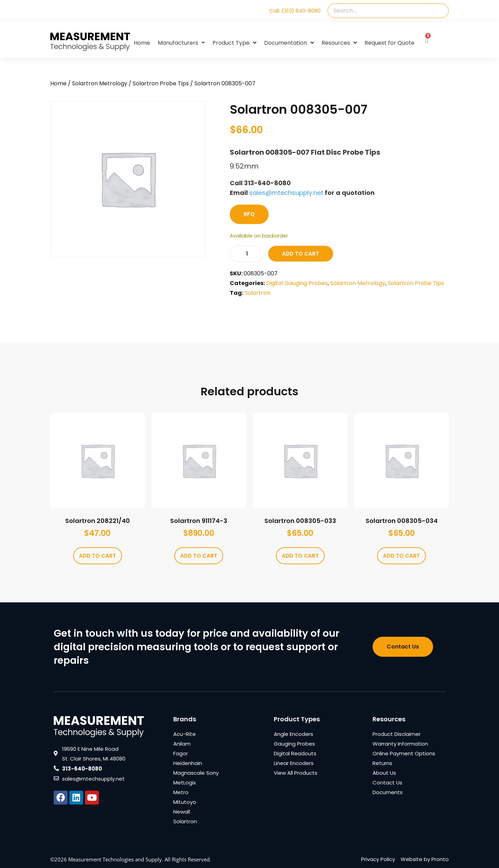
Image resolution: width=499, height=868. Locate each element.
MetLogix (185, 783)
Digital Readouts (295, 753)
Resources (339, 43)
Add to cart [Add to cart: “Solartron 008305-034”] (401, 556)
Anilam (182, 744)
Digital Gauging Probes (297, 283)
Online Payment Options (404, 753)
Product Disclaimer (397, 734)
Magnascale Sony (196, 773)
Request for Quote (389, 43)
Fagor (181, 753)
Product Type (234, 43)
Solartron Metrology (100, 83)
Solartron (257, 293)
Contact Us (387, 783)
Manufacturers (181, 43)
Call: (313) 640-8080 (295, 11)
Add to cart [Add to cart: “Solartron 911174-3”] (199, 556)
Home (142, 43)
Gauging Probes (294, 744)
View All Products (296, 773)
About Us (384, 773)
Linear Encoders (294, 763)
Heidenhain (188, 763)
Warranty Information (400, 744)
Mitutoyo (185, 802)
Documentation (289, 43)
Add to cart (301, 254)
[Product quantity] (247, 254)
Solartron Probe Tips (161, 83)
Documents (388, 792)
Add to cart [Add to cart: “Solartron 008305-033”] (300, 556)
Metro (181, 792)
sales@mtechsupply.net (286, 193)
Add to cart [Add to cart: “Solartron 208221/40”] (98, 556)
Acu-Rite (185, 734)
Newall (182, 812)
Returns (382, 763)
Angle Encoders (294, 734)
